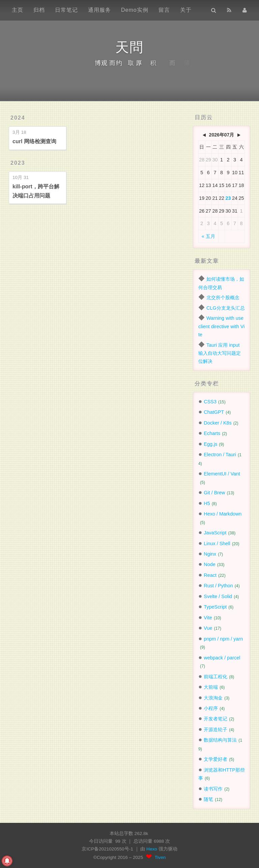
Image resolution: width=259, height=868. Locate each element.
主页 (18, 10)
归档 (39, 10)
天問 (129, 47)
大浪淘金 (213, 698)
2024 (18, 118)
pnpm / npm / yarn (223, 639)
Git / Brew (214, 493)
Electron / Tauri (220, 455)
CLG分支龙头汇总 (226, 308)
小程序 (211, 708)
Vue (208, 628)
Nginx (210, 554)
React (210, 575)
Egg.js (210, 444)
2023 (18, 163)
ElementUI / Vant (222, 474)
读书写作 (213, 789)
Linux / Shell (217, 544)
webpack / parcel (222, 658)
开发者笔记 (215, 719)
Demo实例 (135, 10)
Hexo (152, 849)
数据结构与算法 (220, 740)
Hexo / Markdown (223, 514)
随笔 (208, 799)
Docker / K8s (218, 423)
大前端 (211, 687)
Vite (208, 618)
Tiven (160, 857)
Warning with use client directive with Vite (221, 326)
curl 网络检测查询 (34, 141)
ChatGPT (214, 412)
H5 (207, 503)
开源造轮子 (215, 730)
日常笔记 (66, 10)
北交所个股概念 (223, 298)
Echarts (212, 433)
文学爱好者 (215, 759)
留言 (164, 10)
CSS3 (210, 402)
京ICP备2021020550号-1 (107, 849)
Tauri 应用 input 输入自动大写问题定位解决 (220, 353)
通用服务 (99, 10)
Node (209, 564)
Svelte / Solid (218, 596)
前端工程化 (215, 677)
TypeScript (215, 607)
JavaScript (215, 533)
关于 (186, 10)
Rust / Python (218, 586)
